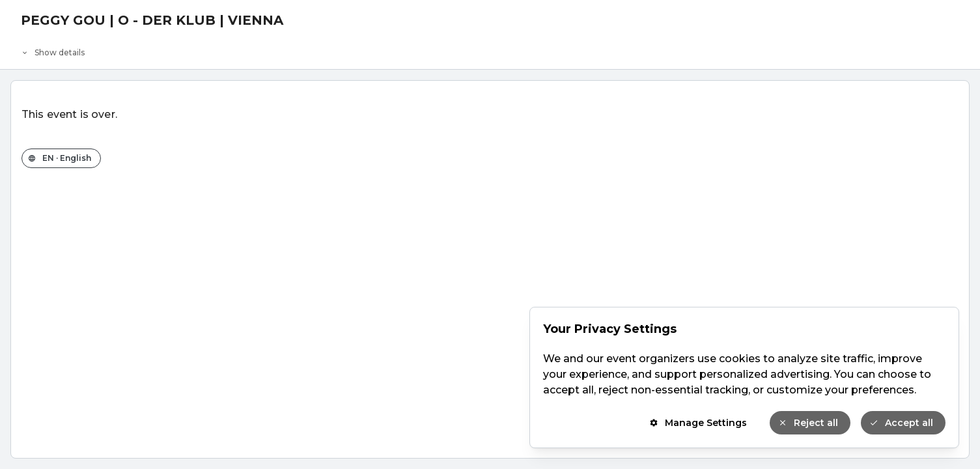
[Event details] (490, 50)
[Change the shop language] (61, 158)
